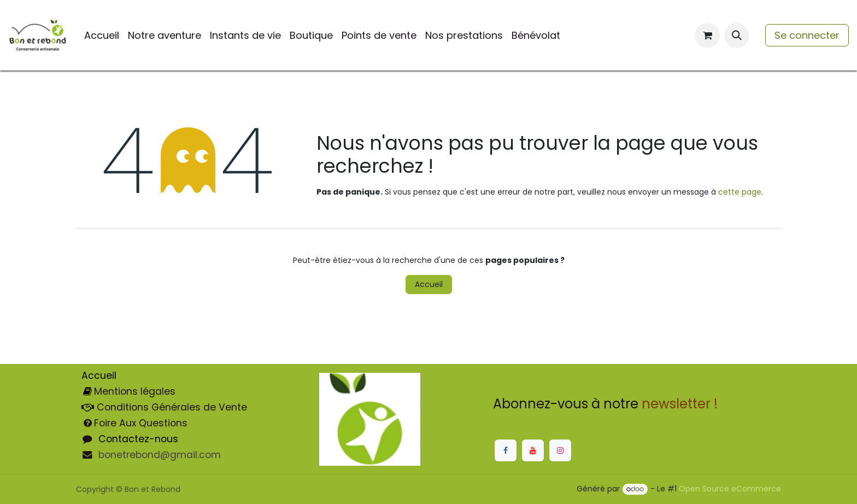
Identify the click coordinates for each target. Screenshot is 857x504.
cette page (740, 192)
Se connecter (807, 35)
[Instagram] (560, 450)
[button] (737, 36)
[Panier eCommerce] (707, 36)
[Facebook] (506, 450)
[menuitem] (102, 35)
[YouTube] (533, 450)
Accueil (429, 284)
